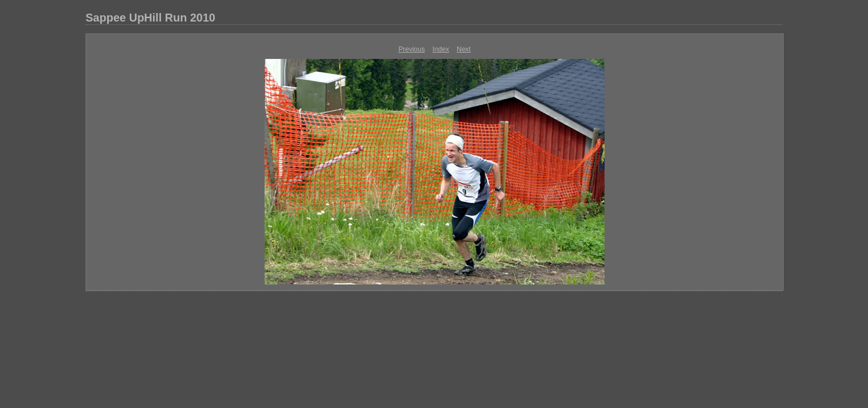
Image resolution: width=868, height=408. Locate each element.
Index (441, 49)
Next (464, 49)
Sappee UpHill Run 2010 (150, 18)
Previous (412, 49)
